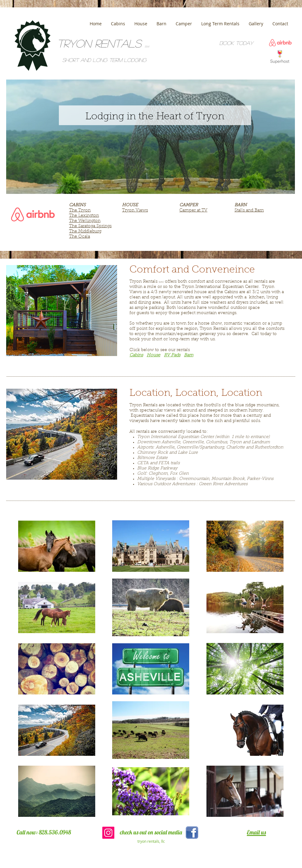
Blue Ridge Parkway (157, 469)
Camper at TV (193, 211)
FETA (164, 463)
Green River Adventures (223, 484)
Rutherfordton (269, 448)
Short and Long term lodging (104, 60)
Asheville (165, 448)
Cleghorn (158, 474)
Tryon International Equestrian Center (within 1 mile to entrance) (203, 437)
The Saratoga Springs (90, 226)
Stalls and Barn (249, 211)
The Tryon (80, 211)
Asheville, (171, 442)
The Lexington (84, 216)
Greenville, (194, 442)
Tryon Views (135, 211)
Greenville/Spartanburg (200, 448)
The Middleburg (85, 231)
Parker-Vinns (260, 479)
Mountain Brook (228, 479)
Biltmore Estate (152, 458)
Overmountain (194, 479)
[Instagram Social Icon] (108, 833)
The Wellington (85, 221)
